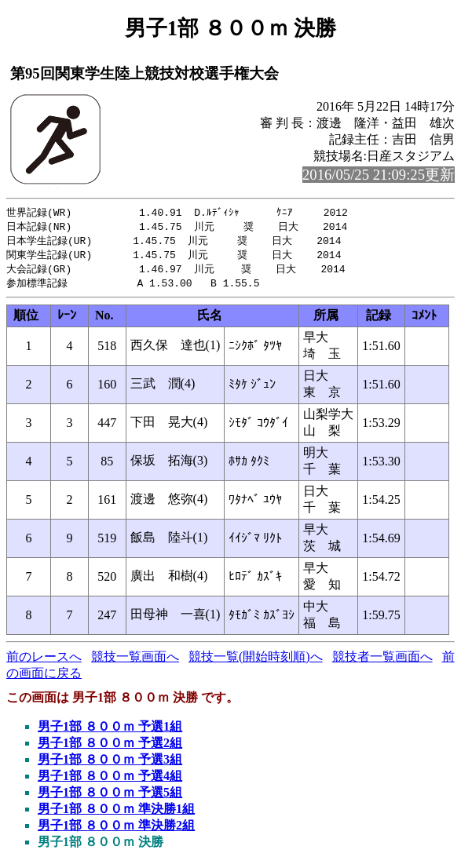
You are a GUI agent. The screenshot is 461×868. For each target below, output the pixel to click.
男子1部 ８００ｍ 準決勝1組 (116, 813)
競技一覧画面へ (135, 661)
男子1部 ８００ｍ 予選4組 (110, 780)
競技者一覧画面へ (382, 661)
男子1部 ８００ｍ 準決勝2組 (116, 830)
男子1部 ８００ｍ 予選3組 (110, 764)
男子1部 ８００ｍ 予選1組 (110, 731)
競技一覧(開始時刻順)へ (256, 661)
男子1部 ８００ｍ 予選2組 (110, 748)
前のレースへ (44, 661)
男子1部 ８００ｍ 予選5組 (110, 797)
